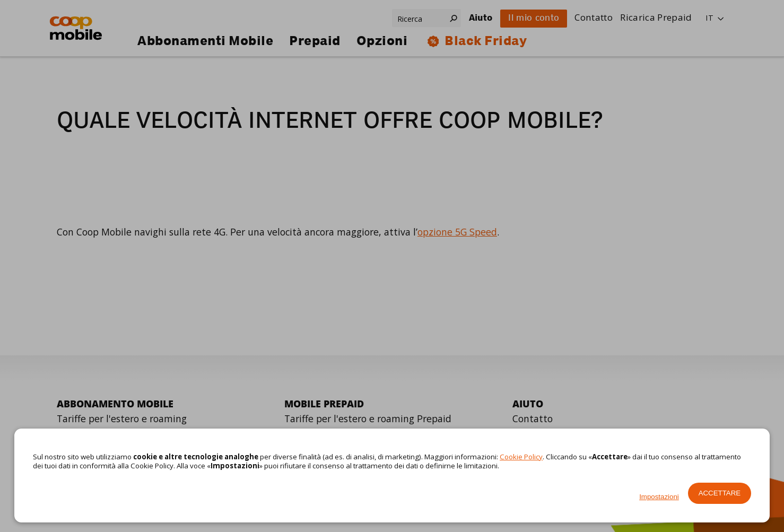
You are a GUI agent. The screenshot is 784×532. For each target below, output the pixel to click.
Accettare (720, 493)
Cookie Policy (521, 457)
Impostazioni (659, 497)
